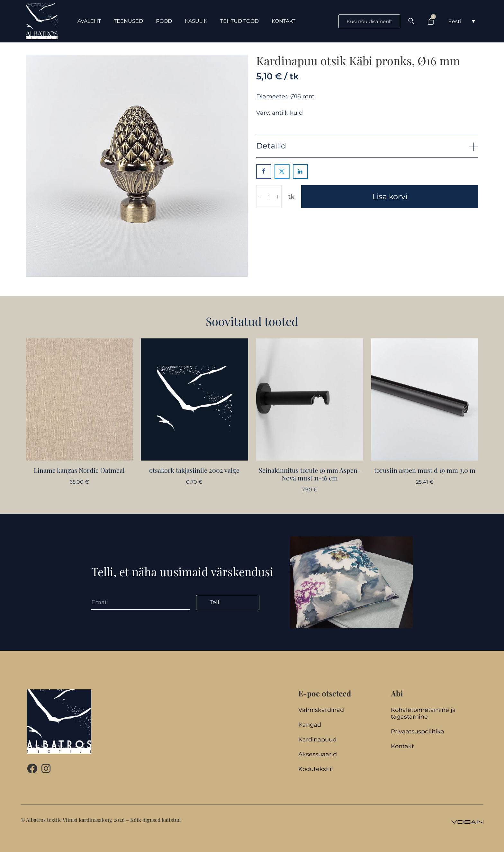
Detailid (271, 146)
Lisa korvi (390, 197)
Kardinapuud (317, 740)
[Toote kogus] (269, 197)
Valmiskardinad (321, 710)
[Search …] (411, 21)
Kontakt (402, 746)
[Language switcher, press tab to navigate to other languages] (462, 21)
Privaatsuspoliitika (418, 732)
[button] (367, 146)
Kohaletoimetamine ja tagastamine (423, 713)
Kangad (310, 725)
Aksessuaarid (318, 754)
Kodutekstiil (316, 769)
